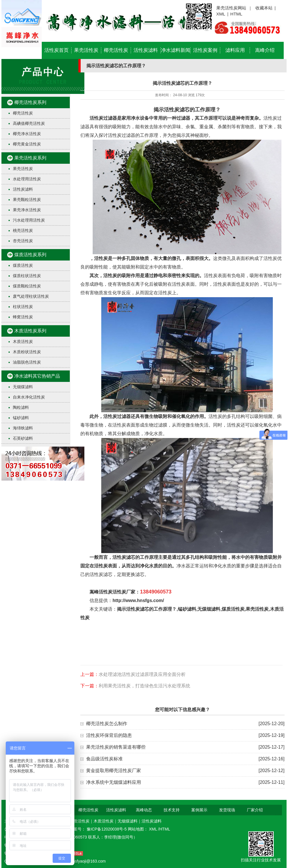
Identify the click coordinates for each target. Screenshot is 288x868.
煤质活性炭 (23, 265)
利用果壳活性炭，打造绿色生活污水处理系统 (144, 686)
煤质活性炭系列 (30, 255)
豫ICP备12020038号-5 (107, 829)
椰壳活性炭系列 (30, 102)
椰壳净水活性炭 (27, 134)
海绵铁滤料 (23, 428)
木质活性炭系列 (30, 331)
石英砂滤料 (23, 438)
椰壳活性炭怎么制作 (107, 724)
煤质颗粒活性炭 (27, 286)
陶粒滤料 (21, 407)
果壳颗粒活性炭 (27, 200)
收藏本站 (264, 8)
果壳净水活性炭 (27, 210)
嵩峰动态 (144, 810)
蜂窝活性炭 (23, 317)
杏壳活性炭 (23, 241)
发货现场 (227, 810)
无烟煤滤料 (23, 387)
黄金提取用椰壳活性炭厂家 (114, 771)
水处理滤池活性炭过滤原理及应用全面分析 (142, 674)
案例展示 (199, 810)
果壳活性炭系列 (30, 158)
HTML (236, 14)
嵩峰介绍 (265, 50)
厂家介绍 (255, 810)
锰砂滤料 (21, 418)
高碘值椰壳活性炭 (29, 123)
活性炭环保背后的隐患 (109, 735)
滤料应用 (235, 50)
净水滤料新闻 (176, 50)
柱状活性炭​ (23, 307)
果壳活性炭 (86, 50)
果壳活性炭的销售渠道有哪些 (116, 747)
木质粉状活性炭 (27, 352)
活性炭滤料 (146, 50)
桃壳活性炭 (23, 230)
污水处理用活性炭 (29, 220)
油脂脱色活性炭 (27, 362)
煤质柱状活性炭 (27, 276)
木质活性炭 (23, 342)
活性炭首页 (56, 50)
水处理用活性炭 (27, 179)
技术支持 (172, 810)
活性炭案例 (205, 50)
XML (221, 14)
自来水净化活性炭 (29, 397)
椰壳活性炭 (116, 50)
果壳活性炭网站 (231, 8)
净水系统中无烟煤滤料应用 (114, 782)
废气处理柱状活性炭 (31, 296)
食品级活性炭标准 (104, 759)
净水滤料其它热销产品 (37, 376)
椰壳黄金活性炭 (27, 144)
